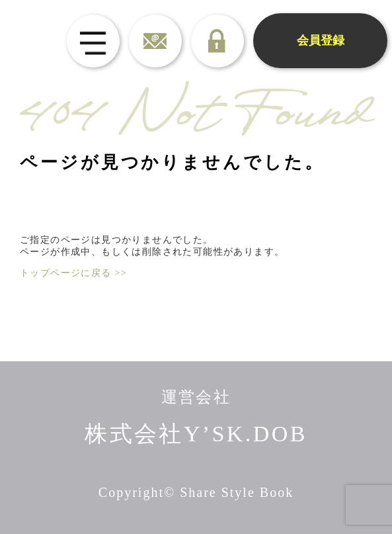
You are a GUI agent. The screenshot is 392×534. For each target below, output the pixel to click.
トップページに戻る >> (73, 273)
